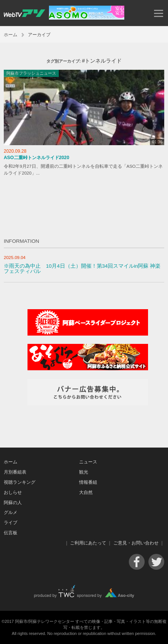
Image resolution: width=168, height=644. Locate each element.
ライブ (11, 523)
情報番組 (88, 482)
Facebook (137, 562)
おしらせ (13, 492)
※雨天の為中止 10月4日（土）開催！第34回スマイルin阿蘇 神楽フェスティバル (82, 269)
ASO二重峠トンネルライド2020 (37, 158)
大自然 (86, 492)
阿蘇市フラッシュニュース (31, 73)
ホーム (11, 35)
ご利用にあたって (88, 543)
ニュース (88, 462)
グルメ (11, 512)
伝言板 (11, 533)
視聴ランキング (20, 482)
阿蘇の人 (13, 503)
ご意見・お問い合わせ (136, 543)
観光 (84, 472)
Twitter (156, 562)
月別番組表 (15, 472)
